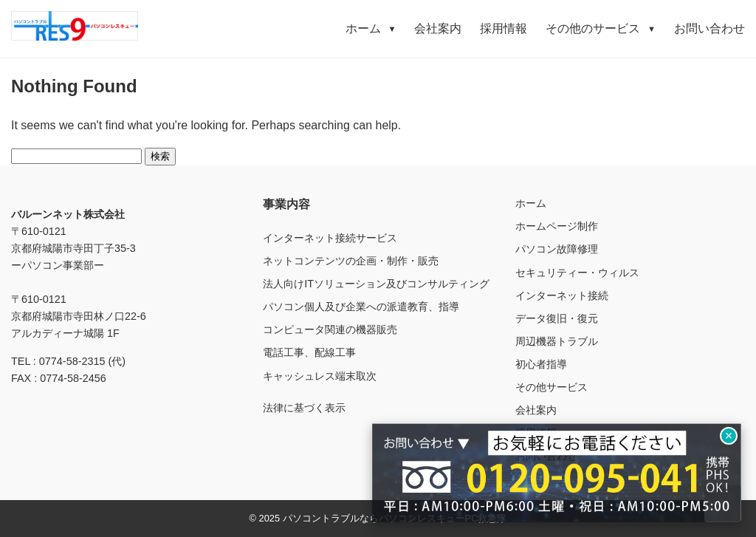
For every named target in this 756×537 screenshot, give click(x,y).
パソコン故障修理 (557, 249)
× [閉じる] (729, 436)
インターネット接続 (562, 295)
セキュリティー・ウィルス (577, 273)
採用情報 (504, 28)
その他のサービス (601, 28)
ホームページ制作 (557, 226)
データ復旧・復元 (557, 318)
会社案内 (438, 28)
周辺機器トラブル (557, 341)
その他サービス (551, 387)
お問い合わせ (709, 28)
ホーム (371, 28)
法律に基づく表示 (304, 408)
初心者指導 (541, 364)
